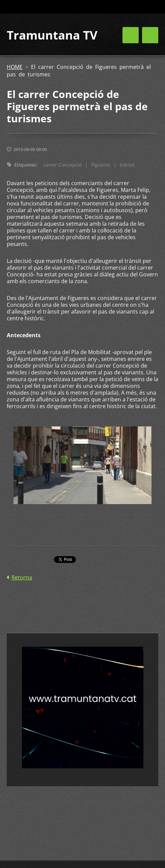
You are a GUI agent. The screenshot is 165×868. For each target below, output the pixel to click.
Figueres (101, 165)
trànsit (127, 165)
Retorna (22, 577)
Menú (150, 35)
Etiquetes (25, 165)
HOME (15, 67)
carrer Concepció (62, 165)
